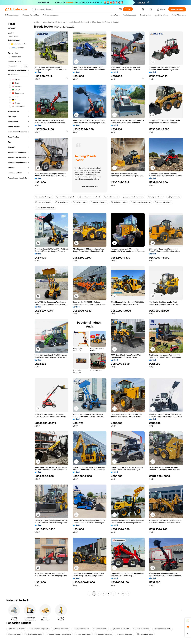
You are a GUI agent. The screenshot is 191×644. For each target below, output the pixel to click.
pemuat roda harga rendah (133, 197)
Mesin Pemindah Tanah (101, 22)
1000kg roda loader (61, 629)
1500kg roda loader (99, 202)
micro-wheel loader (145, 634)
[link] (188, 621)
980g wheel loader (156, 197)
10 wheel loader (80, 202)
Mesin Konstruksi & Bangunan (54, 22)
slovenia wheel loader (163, 629)
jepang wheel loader (34, 634)
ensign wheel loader (141, 629)
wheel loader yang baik (65, 197)
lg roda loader (174, 197)
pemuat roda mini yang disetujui (59, 634)
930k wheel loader (119, 202)
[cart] (151, 10)
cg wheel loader (15, 634)
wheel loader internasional (89, 197)
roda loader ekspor (83, 634)
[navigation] (19, 308)
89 (123, 593)
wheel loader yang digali (45, 208)
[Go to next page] (128, 593)
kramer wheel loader (163, 202)
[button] (120, 9)
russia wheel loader (81, 629)
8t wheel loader (62, 202)
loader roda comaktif (120, 629)
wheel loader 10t (111, 197)
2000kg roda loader (124, 634)
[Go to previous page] (89, 593)
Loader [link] (116, 22)
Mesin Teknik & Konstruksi (79, 22)
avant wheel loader (43, 202)
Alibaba (36, 22)
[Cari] (128, 9)
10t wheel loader (100, 629)
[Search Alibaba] (76, 9)
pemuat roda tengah (43, 197)
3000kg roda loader (104, 634)
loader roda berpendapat (141, 202)
